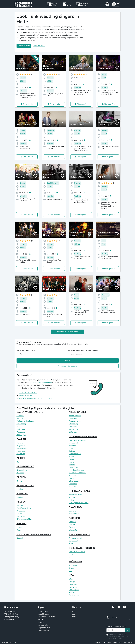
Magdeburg (74, 541)
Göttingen (73, 432)
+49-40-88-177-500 (28, 393)
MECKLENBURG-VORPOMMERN (34, 534)
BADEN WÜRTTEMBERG (30, 412)
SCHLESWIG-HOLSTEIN (82, 548)
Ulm (18, 427)
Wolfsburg (73, 429)
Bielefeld (73, 446)
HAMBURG (22, 494)
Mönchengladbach (76, 470)
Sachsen (72, 522)
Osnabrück (73, 427)
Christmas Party (43, 630)
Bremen (20, 481)
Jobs (73, 614)
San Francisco (74, 595)
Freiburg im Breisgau (25, 421)
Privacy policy (106, 642)
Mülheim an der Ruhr (78, 473)
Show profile (28, 104)
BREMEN (21, 477)
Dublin (19, 530)
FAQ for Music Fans (11, 614)
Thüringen (73, 565)
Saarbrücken (74, 514)
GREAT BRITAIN (25, 485)
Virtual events (43, 625)
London (20, 489)
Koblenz (72, 497)
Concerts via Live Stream (47, 617)
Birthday (41, 622)
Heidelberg (21, 424)
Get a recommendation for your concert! (35, 398)
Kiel (70, 557)
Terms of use (117, 642)
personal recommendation (41, 383)
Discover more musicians (67, 332)
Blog (73, 611)
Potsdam (20, 473)
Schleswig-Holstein (77, 552)
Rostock (20, 538)
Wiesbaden (21, 511)
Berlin (19, 462)
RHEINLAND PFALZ (79, 491)
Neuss (72, 478)
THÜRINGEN (76, 562)
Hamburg (20, 497)
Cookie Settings (128, 642)
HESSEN (21, 502)
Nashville (73, 587)
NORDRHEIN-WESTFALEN (83, 436)
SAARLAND (75, 507)
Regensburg (22, 448)
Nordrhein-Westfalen (78, 440)
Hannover (73, 418)
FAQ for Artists (10, 611)
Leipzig (72, 525)
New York (73, 584)
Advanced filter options (68, 366)
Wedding (41, 619)
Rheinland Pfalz (75, 495)
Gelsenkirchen (75, 454)
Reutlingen (21, 435)
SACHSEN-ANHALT (79, 534)
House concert (43, 611)
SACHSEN (74, 518)
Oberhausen (74, 481)
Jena (71, 571)
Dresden (72, 527)
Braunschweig (75, 421)
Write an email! (26, 396)
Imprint (98, 642)
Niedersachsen (75, 416)
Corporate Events (44, 628)
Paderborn (73, 484)
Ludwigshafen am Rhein (79, 503)
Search (68, 360)
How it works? (39, 46)
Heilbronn (21, 429)
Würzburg (21, 454)
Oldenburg (73, 424)
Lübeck (72, 554)
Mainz (71, 500)
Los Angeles (74, 590)
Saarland (72, 511)
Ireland (19, 527)
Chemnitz (73, 530)
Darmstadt (21, 516)
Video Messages (44, 614)
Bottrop (72, 451)
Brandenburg (22, 470)
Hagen (72, 457)
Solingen (73, 486)
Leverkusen (74, 467)
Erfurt (71, 568)
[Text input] (116, 630)
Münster (72, 476)
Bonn (71, 448)
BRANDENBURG (25, 466)
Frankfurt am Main (24, 508)
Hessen (20, 505)
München (20, 443)
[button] (116, 4)
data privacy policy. (116, 638)
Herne (71, 462)
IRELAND (22, 524)
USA (71, 575)
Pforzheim (21, 432)
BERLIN (21, 458)
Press (74, 617)
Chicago (72, 582)
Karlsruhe (20, 416)
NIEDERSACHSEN (79, 412)
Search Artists (24, 46)
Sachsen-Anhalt (75, 538)
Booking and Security (12, 617)
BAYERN (21, 439)
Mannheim (21, 418)
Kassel (19, 514)
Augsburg (21, 446)
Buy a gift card (9, 619)
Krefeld (72, 465)
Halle (71, 544)
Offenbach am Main (24, 519)
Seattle (72, 593)
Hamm (72, 459)
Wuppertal (73, 443)
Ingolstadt (21, 451)
